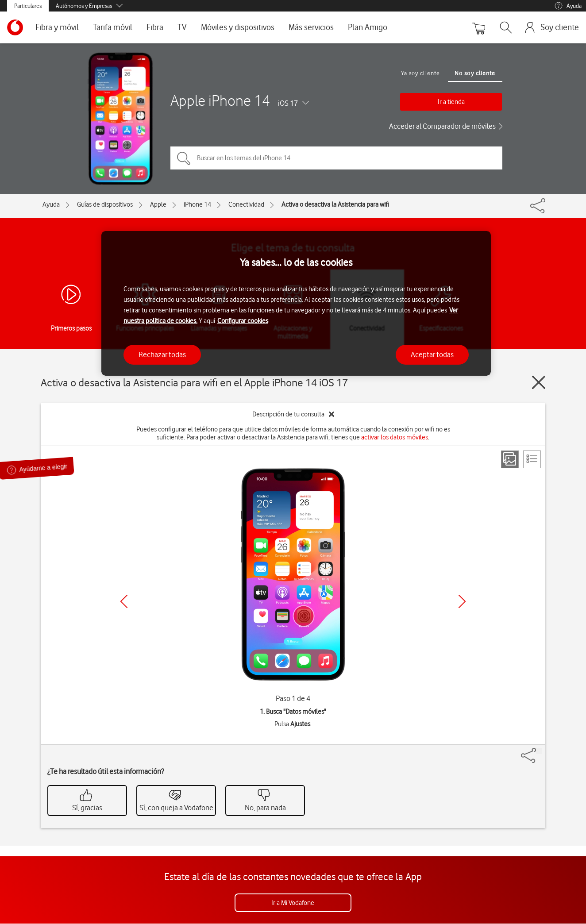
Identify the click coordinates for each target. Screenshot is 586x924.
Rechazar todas (162, 354)
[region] (296, 303)
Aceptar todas (432, 354)
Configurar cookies (243, 321)
